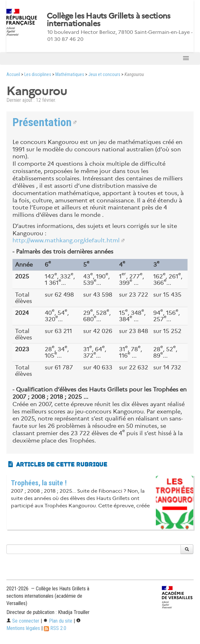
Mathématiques (70, 75)
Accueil (13, 75)
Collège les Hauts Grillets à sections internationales (108, 20)
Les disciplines (38, 75)
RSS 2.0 (55, 628)
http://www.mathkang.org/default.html (66, 240)
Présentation (42, 122)
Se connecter (23, 621)
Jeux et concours (104, 75)
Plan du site (58, 621)
